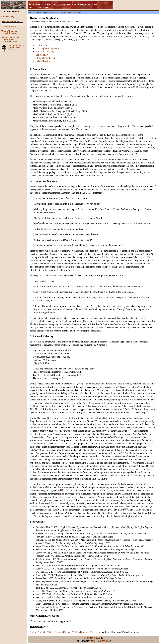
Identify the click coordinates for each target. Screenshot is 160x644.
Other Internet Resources (47, 58)
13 (69, 456)
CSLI (12, 48)
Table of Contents (9, 31)
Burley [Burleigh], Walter (42, 632)
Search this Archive (10, 21)
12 (152, 443)
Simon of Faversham (91, 632)
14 (130, 462)
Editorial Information (11, 37)
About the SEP (9, 39)
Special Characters (10, 41)
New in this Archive (10, 33)
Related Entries (43, 61)
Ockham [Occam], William (67, 632)
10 (147, 412)
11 (132, 430)
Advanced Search (10, 27)
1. (43, 45)
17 (146, 503)
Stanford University (14, 49)
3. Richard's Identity (45, 51)
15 (62, 490)
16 (97, 496)
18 (126, 509)
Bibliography (42, 55)
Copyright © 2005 (92, 638)
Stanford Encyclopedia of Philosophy (68, 13)
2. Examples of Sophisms (47, 48)
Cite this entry (8, 17)
